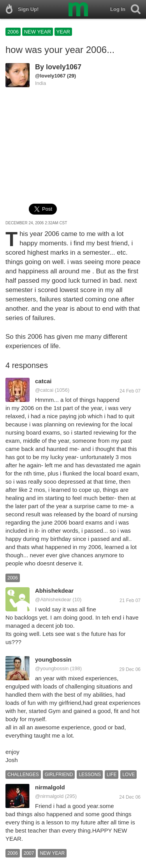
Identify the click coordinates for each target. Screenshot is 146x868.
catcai (43, 381)
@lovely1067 (50, 76)
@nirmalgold (49, 796)
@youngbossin (52, 668)
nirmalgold (50, 787)
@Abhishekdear (53, 600)
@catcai (44, 390)
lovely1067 (64, 67)
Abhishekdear (54, 591)
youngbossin (53, 659)
